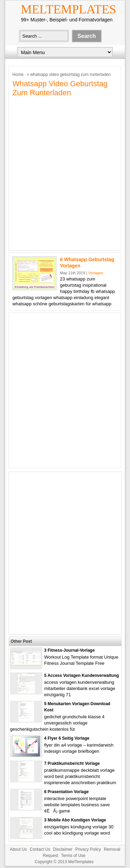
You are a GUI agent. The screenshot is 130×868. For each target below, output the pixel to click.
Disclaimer (63, 849)
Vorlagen (96, 273)
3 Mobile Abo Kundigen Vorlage (75, 820)
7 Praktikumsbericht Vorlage (72, 763)
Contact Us (40, 849)
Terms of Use (73, 856)
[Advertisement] (65, 176)
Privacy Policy (88, 849)
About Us (18, 849)
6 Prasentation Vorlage (66, 792)
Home (18, 75)
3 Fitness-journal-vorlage (69, 650)
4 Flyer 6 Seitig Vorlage (67, 738)
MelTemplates (68, 9)
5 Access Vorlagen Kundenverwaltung (82, 675)
